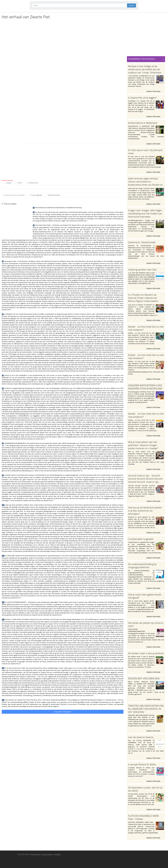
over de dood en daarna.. (141, 737)
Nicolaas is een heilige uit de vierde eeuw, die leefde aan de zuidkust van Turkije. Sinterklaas (145, 69)
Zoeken (131, 5)
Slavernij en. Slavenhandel (142, 242)
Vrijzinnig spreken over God (142, 270)
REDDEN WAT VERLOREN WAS (144, 678)
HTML (19, 183)
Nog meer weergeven (63, 712)
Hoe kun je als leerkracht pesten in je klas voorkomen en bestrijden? (145, 511)
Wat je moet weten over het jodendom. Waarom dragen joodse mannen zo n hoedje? (143, 445)
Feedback (57, 854)
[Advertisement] (83, 38)
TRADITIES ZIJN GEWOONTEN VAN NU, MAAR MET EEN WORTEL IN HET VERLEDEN (146, 709)
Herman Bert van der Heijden (15, 195)
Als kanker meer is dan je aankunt (146, 653)
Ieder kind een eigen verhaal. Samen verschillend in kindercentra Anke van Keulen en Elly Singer (145, 183)
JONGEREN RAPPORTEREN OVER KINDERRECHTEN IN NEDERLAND (145, 387)
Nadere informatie (155, 91)
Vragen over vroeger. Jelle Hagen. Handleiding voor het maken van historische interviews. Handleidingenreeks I (145, 215)
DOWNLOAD (32, 183)
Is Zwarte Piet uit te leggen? (142, 98)
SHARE (7, 183)
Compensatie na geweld (141, 539)
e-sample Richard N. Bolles (142, 764)
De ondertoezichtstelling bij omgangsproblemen (142, 566)
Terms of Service (47, 854)
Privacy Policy (36, 854)
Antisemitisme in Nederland (143, 123)
